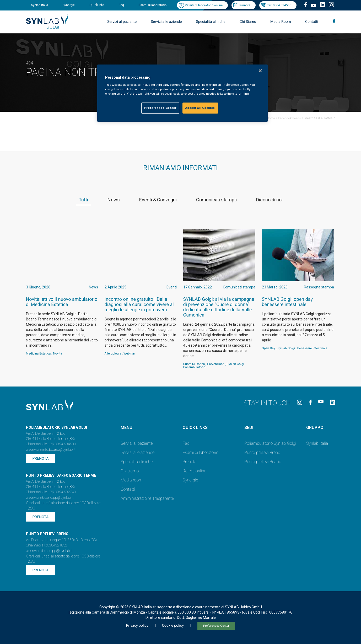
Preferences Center (216, 626)
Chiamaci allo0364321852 (47, 545)
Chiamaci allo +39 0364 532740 (51, 492)
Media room (131, 480)
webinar (129, 353)
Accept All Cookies (200, 108)
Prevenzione (216, 364)
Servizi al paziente (122, 22)
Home (271, 118)
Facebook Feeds (289, 118)
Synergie (69, 5)
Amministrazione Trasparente (147, 498)
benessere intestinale (312, 348)
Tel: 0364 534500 (279, 5)
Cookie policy (173, 626)
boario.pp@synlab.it (58, 498)
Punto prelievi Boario (263, 462)
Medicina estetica (38, 353)
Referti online (194, 471)
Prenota (245, 5)
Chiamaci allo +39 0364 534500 (51, 444)
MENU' (127, 428)
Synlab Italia (40, 5)
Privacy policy (137, 626)
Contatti (312, 22)
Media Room (281, 22)
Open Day (269, 348)
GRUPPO (315, 428)
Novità (58, 353)
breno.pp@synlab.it (58, 551)
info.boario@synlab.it (59, 450)
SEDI (249, 428)
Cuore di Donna (194, 364)
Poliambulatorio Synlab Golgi (270, 443)
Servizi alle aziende (166, 22)
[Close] (260, 71)
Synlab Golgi (286, 348)
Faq (121, 5)
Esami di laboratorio (153, 5)
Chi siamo (130, 471)
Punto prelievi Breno (262, 452)
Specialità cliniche (211, 22)
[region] (182, 93)
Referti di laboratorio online (204, 5)
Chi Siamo (248, 22)
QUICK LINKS (195, 428)
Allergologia (113, 353)
